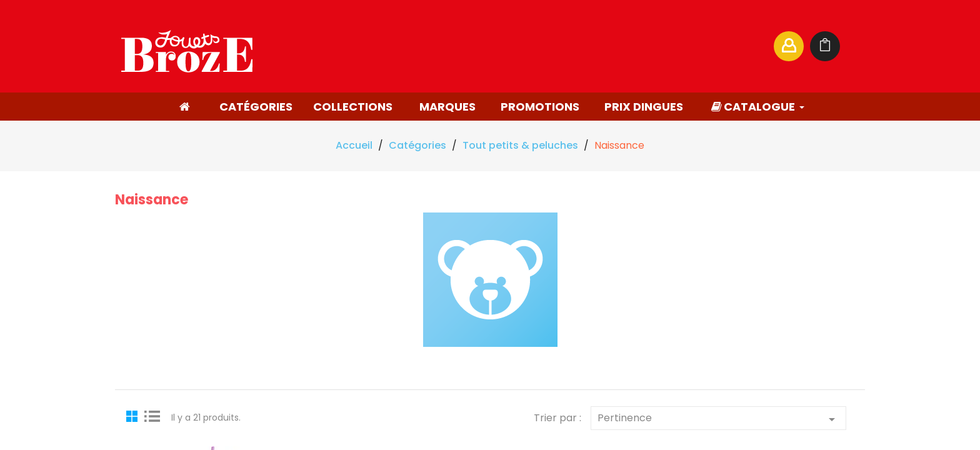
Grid (134, 416)
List (152, 416)
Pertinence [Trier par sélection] (718, 419)
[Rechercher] (642, 46)
